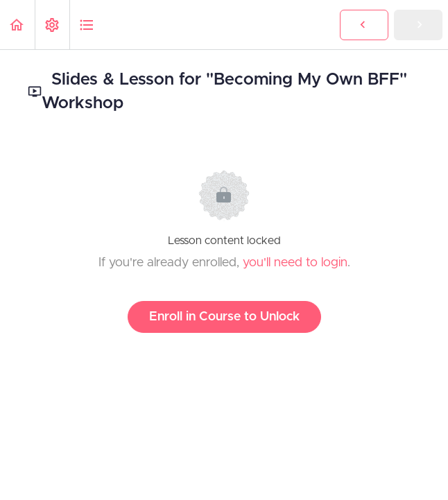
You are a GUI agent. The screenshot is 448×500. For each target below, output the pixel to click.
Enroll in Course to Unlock (224, 317)
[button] (17, 25)
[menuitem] (52, 25)
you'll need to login (295, 263)
